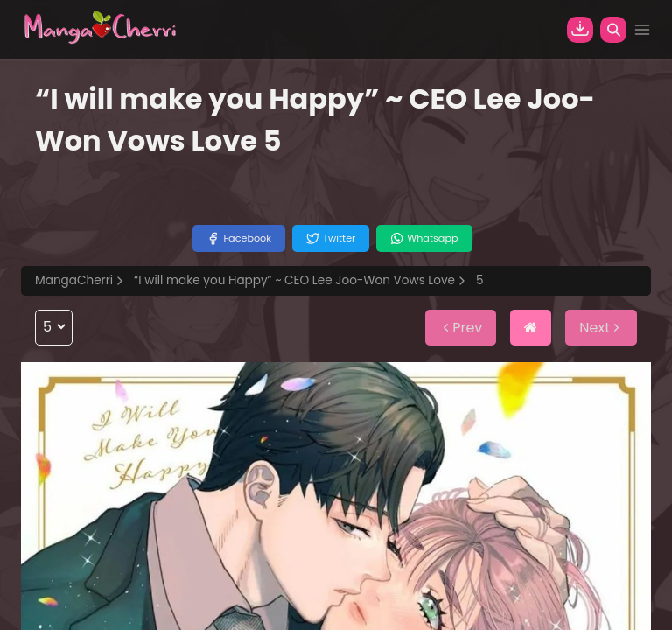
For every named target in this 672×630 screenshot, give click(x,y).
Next (601, 328)
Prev (461, 328)
